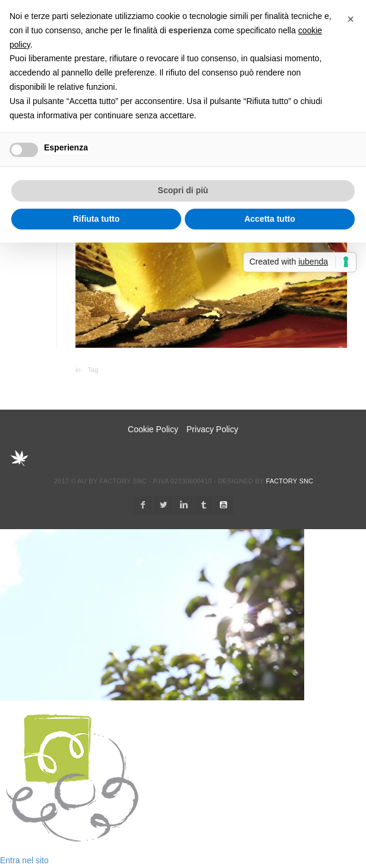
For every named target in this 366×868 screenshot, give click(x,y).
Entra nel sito (24, 860)
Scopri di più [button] (183, 190)
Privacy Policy (212, 429)
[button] (351, 19)
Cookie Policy (153, 429)
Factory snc (289, 481)
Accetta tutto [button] (270, 219)
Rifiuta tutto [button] (97, 219)
